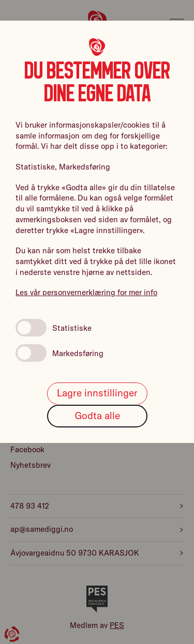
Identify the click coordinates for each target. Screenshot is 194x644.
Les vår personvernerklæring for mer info (86, 292)
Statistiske (54, 328)
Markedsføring (59, 353)
